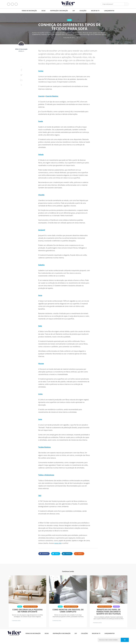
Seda (40, 326)
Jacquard (42, 230)
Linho (40, 394)
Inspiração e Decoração (59, 11)
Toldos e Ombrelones (46, 475)
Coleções (83, 11)
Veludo (41, 155)
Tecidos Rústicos (45, 447)
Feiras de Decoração (29, 11)
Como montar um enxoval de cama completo (68, 611)
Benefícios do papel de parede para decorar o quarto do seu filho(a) (109, 612)
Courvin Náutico (52, 96)
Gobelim (42, 265)
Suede (41, 121)
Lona (40, 419)
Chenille (41, 195)
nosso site (58, 543)
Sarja (40, 295)
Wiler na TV (95, 11)
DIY (74, 11)
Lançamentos (109, 11)
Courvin (41, 96)
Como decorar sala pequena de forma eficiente (27, 611)
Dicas (43, 11)
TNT (40, 496)
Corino (41, 71)
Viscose (41, 364)
